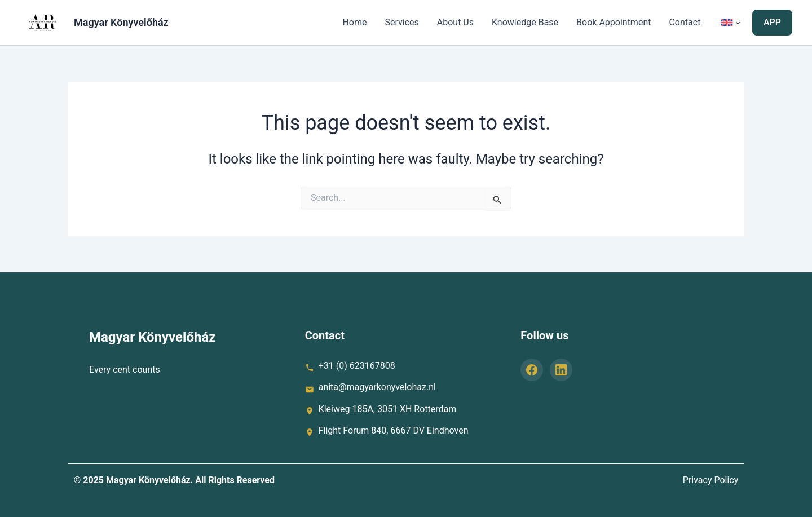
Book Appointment (614, 22)
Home (354, 22)
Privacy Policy (711, 480)
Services (401, 22)
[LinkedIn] (561, 370)
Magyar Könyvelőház (121, 22)
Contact (685, 22)
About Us (455, 22)
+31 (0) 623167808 (357, 366)
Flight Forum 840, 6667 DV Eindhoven (394, 430)
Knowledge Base (525, 22)
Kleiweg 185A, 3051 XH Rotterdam (388, 409)
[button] (772, 23)
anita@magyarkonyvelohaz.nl (377, 387)
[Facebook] (532, 370)
